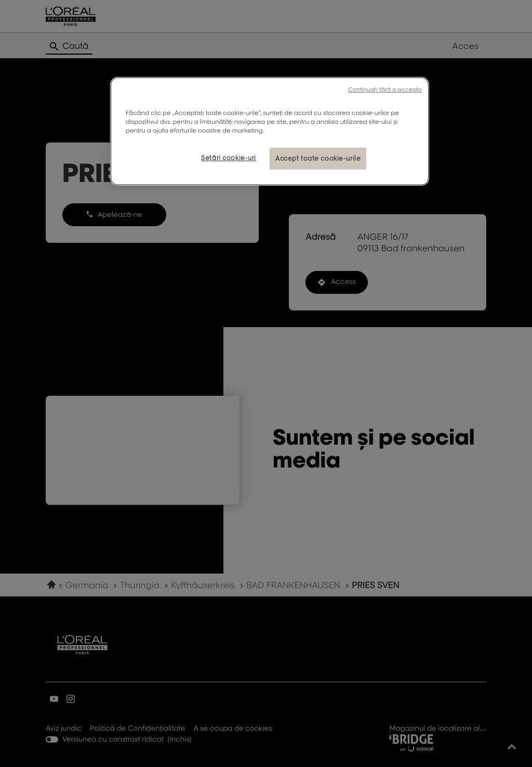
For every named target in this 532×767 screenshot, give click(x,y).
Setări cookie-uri (229, 158)
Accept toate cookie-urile (318, 158)
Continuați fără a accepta (385, 89)
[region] (270, 131)
